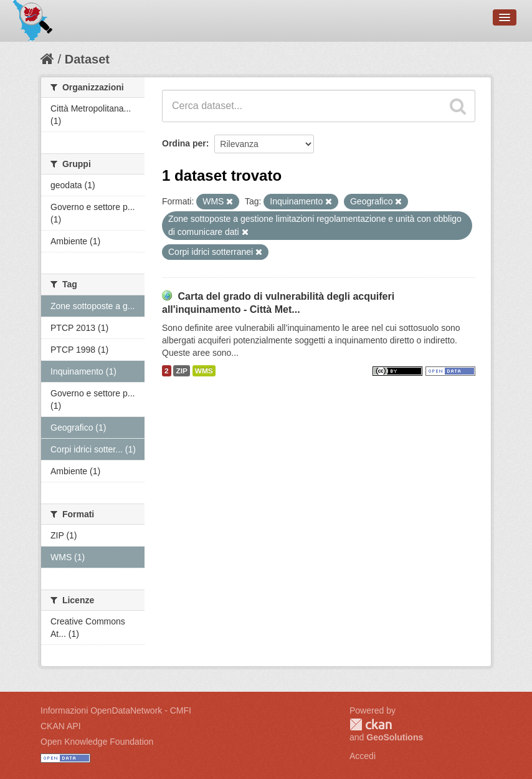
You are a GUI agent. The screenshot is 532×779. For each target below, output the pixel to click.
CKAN (371, 724)
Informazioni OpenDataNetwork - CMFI (116, 710)
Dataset (87, 59)
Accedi (363, 756)
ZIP (181, 371)
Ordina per (184, 143)
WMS (204, 371)
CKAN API (61, 726)
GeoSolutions (395, 737)
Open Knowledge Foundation (97, 742)
